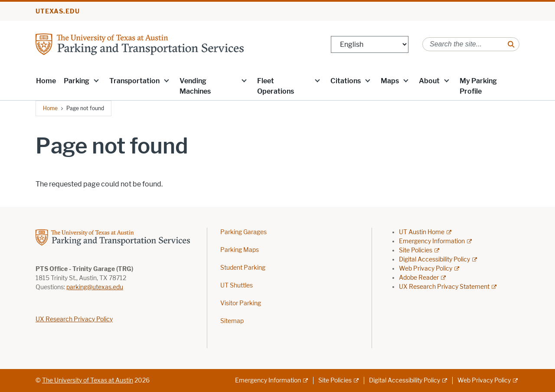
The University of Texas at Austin (88, 381)
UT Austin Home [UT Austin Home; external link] (422, 232)
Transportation (134, 81)
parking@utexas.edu (95, 287)
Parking (77, 81)
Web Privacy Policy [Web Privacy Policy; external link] (426, 269)
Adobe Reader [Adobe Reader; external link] (419, 278)
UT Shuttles (237, 286)
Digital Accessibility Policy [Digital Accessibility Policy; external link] (434, 260)
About (429, 81)
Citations (346, 81)
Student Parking (243, 268)
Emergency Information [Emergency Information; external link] (432, 241)
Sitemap (232, 321)
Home (46, 81)
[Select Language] (370, 44)
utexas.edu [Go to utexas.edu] (58, 11)
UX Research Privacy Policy (74, 319)
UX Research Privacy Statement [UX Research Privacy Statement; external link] (444, 287)
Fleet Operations (276, 86)
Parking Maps (240, 250)
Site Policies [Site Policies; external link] (416, 250)
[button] (96, 80)
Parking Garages (243, 232)
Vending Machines (195, 86)
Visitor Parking (241, 303)
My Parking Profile (478, 86)
